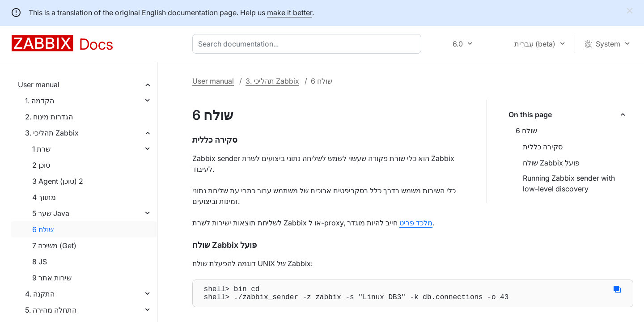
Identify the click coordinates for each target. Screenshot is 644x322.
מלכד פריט (416, 223)
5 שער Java (51, 213)
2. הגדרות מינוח (49, 117)
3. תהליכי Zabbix (52, 133)
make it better (290, 13)
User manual (39, 85)
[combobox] (309, 44)
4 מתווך (44, 197)
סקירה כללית (543, 147)
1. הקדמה (40, 101)
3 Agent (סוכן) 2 (58, 181)
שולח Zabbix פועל (551, 163)
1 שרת (41, 149)
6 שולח (43, 229)
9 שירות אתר (52, 278)
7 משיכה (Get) (54, 246)
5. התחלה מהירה (51, 310)
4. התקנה (40, 294)
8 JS (40, 262)
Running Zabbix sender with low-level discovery (569, 183)
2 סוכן (41, 165)
